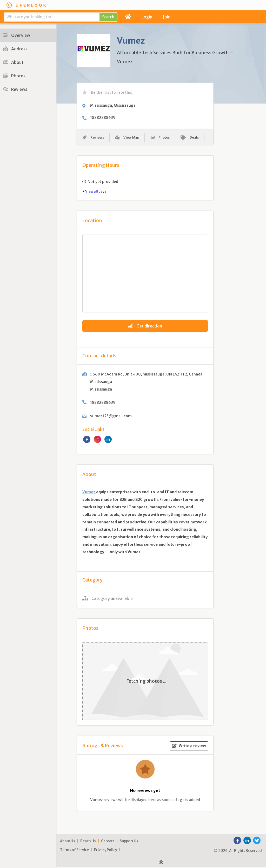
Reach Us (88, 842)
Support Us (129, 842)
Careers (108, 842)
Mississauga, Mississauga (113, 105)
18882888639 (103, 118)
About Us (68, 842)
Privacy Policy (105, 851)
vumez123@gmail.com (111, 417)
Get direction (145, 327)
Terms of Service (74, 851)
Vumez (89, 493)
